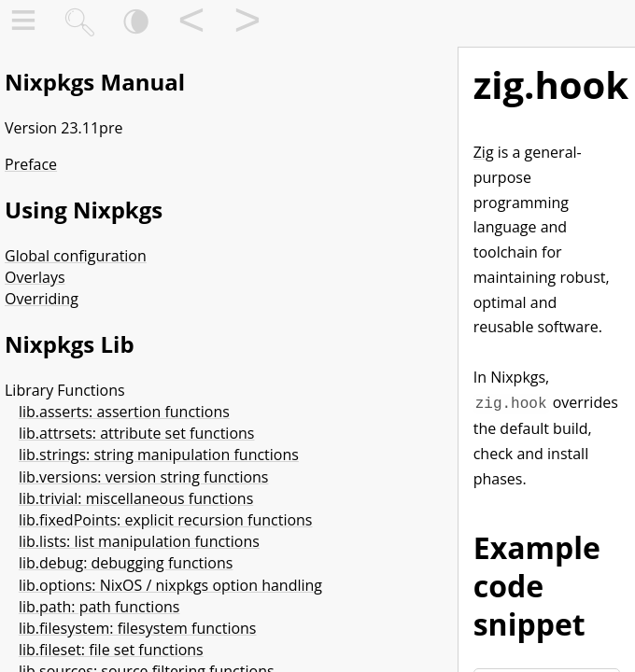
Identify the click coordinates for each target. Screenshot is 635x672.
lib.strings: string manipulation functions (159, 455)
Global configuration (76, 256)
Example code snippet (537, 584)
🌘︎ (136, 24)
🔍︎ (79, 24)
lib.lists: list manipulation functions (139, 541)
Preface (31, 164)
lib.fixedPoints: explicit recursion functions (166, 520)
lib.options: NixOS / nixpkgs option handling (170, 585)
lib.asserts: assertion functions (124, 412)
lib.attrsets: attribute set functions (136, 433)
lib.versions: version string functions (143, 477)
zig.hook (551, 84)
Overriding (42, 299)
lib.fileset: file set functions (111, 650)
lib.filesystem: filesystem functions (137, 628)
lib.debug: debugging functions (126, 563)
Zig (484, 152)
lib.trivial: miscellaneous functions (136, 498)
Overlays (35, 277)
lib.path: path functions (99, 607)
